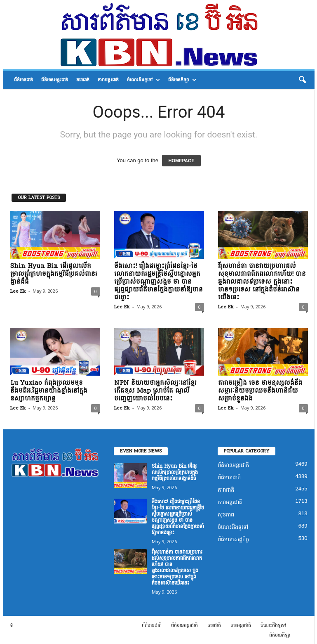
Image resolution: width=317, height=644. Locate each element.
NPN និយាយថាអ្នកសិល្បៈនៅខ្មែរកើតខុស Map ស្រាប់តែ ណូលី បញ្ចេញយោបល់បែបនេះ (155, 391)
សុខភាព (226, 515)
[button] (302, 80)
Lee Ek (18, 291)
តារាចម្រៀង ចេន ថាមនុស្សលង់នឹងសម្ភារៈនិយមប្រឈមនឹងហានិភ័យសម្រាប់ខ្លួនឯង (260, 391)
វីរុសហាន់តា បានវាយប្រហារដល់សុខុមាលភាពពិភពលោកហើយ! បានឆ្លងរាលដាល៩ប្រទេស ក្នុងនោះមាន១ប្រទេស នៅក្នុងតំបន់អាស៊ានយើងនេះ (262, 282)
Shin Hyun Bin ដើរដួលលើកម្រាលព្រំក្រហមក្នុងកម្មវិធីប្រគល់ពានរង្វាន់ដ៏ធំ (54, 274)
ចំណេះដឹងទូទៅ (143, 80)
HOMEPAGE (181, 161)
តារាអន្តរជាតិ (108, 80)
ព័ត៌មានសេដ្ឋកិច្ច (233, 539)
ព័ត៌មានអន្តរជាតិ (55, 80)
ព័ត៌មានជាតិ (23, 80)
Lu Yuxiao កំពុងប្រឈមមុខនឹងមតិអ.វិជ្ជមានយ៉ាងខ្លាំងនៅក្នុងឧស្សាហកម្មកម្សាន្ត (49, 391)
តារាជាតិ (83, 80)
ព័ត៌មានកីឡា (182, 80)
